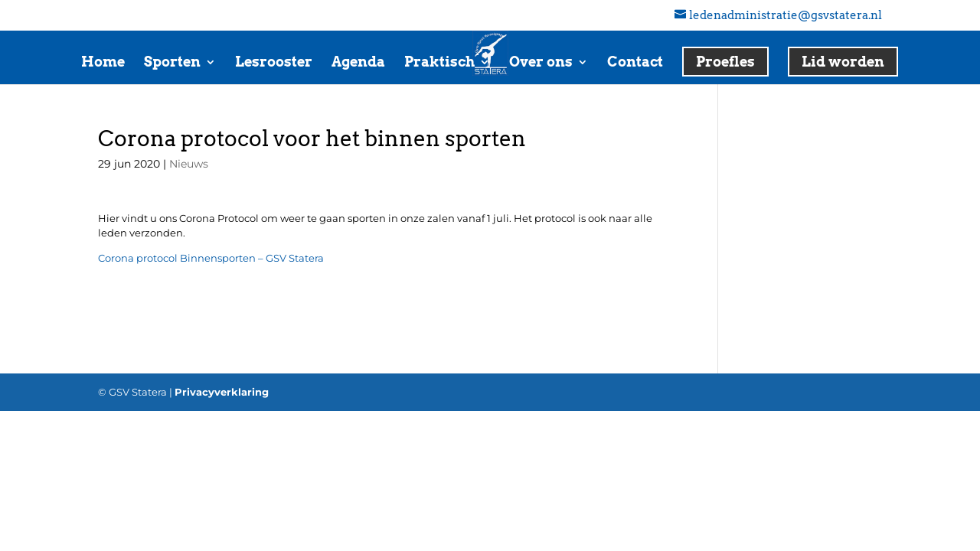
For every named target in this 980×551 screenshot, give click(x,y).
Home (103, 63)
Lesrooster (274, 63)
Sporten (172, 63)
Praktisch (439, 63)
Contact (635, 63)
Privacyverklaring (222, 392)
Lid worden (843, 62)
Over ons (541, 63)
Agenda (358, 63)
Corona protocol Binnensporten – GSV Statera (211, 258)
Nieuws (189, 164)
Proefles (725, 62)
